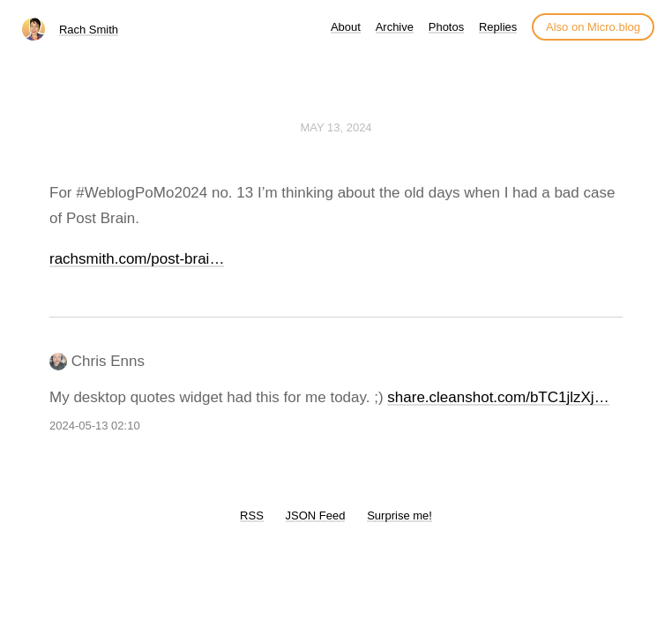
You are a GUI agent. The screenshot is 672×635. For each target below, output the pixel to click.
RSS (252, 515)
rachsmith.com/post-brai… (137, 259)
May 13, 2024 (336, 127)
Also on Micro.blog (593, 27)
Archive (395, 27)
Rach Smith (89, 30)
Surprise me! (399, 515)
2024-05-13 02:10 (95, 426)
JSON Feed (316, 515)
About (346, 27)
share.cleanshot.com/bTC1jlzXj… (498, 397)
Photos (446, 27)
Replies (498, 27)
